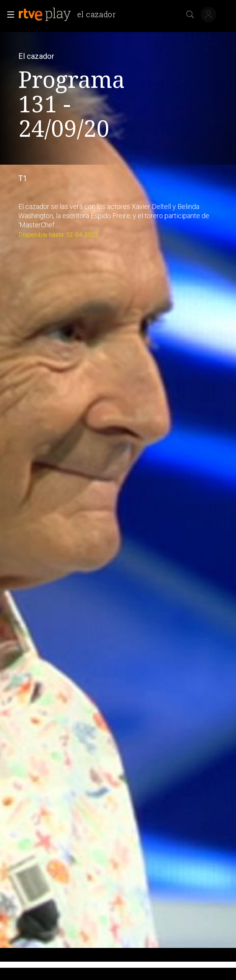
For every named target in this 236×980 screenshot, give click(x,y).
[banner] (70, 15)
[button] (8, 15)
